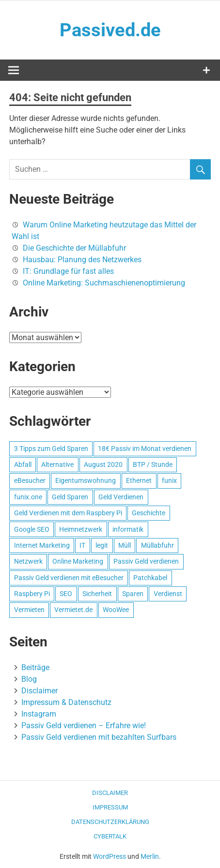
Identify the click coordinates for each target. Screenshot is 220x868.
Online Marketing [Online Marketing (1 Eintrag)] (78, 561)
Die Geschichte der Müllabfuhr (74, 248)
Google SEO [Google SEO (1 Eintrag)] (32, 529)
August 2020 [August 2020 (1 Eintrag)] (103, 464)
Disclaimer (39, 691)
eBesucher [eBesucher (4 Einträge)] (30, 480)
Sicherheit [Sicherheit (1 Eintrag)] (97, 594)
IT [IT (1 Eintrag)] (82, 545)
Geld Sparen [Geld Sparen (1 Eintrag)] (70, 497)
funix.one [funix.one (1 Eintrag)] (28, 497)
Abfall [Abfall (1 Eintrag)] (23, 464)
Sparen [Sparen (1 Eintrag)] (133, 594)
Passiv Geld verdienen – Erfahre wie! (84, 726)
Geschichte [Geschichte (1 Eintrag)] (149, 513)
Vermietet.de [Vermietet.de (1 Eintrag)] (73, 610)
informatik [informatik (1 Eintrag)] (128, 529)
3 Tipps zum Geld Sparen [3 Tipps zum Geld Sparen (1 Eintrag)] (51, 449)
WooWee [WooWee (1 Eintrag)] (116, 610)
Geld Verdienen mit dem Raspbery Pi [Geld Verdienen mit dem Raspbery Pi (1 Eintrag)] (68, 513)
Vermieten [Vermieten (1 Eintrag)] (29, 610)
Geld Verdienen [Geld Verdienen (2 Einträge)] (121, 497)
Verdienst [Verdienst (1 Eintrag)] (168, 594)
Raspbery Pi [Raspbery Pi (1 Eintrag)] (32, 594)
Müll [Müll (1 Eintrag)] (125, 545)
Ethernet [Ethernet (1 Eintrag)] (139, 480)
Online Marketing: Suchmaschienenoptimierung (104, 283)
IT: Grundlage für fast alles (68, 271)
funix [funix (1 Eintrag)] (169, 480)
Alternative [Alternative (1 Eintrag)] (57, 464)
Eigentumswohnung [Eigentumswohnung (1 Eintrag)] (86, 480)
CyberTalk (110, 836)
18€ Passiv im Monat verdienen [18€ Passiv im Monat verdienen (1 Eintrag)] (145, 449)
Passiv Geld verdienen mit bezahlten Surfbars (99, 737)
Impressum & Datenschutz (66, 702)
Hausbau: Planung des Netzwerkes (82, 260)
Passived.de (110, 30)
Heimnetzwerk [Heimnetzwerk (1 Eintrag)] (81, 529)
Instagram (39, 714)
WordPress (110, 856)
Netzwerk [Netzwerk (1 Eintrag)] (28, 561)
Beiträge (35, 667)
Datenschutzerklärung (110, 822)
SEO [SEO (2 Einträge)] (66, 594)
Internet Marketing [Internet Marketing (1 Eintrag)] (42, 545)
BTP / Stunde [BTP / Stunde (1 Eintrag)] (153, 464)
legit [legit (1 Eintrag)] (102, 545)
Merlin (150, 856)
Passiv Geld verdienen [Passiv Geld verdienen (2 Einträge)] (146, 561)
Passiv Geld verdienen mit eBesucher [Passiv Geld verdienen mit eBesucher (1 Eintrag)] (69, 578)
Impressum (110, 807)
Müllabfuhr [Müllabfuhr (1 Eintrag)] (157, 545)
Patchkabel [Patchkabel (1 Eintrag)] (150, 578)
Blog (29, 679)
